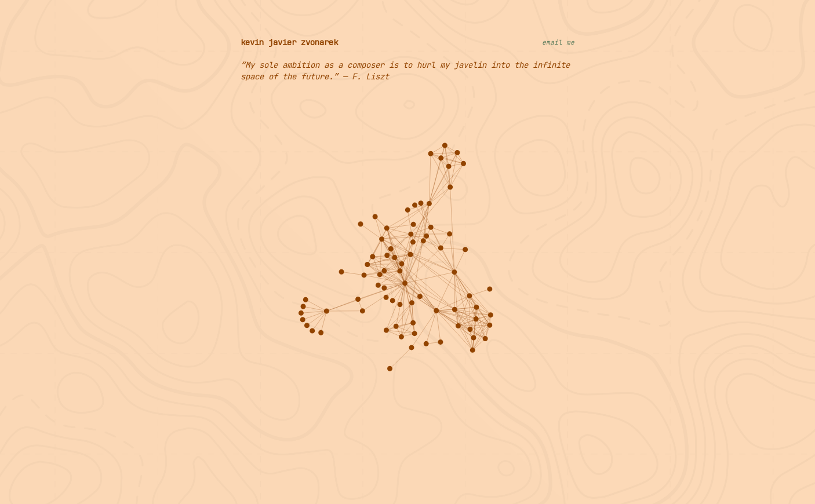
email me (558, 42)
